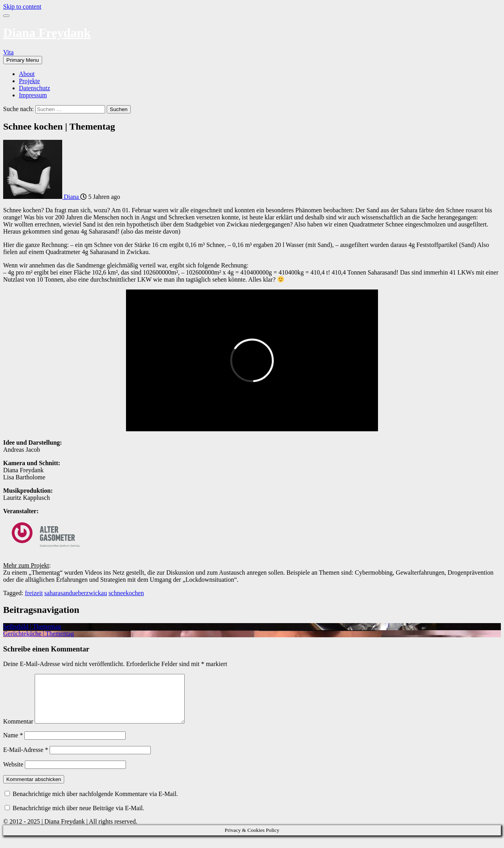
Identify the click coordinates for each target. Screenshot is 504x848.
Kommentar (18, 731)
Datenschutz (34, 88)
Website (13, 774)
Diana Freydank (47, 33)
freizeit (34, 593)
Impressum (33, 95)
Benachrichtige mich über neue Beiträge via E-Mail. (79, 817)
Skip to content (22, 6)
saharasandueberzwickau (76, 593)
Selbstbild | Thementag (32, 626)
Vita (8, 52)
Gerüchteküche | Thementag (39, 634)
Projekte (29, 81)
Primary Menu (23, 60)
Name (13, 745)
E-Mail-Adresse (26, 759)
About (27, 74)
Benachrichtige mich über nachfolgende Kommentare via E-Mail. (95, 803)
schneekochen (126, 593)
